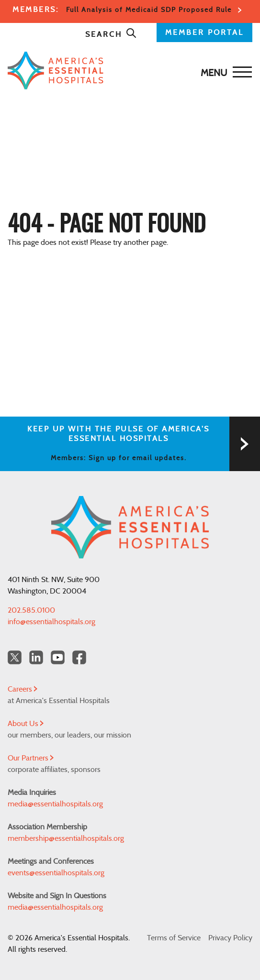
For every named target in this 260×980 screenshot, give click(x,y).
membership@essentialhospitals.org (66, 838)
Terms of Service (174, 938)
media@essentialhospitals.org (55, 804)
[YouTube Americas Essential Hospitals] (58, 657)
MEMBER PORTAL (204, 33)
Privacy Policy (230, 938)
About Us (26, 724)
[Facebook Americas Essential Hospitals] (79, 657)
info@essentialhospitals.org (51, 622)
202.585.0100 (31, 610)
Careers (23, 689)
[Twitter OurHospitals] (15, 657)
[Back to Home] (128, 71)
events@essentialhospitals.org (56, 873)
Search (111, 34)
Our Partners (31, 758)
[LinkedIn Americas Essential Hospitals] (36, 657)
